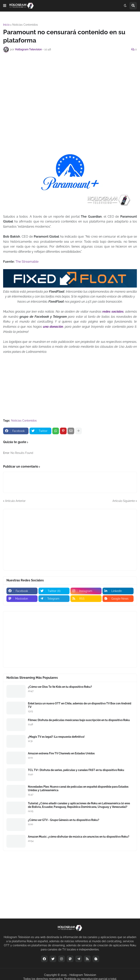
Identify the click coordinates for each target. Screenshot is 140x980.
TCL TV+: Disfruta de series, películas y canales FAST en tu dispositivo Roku (76, 770)
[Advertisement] (72, 85)
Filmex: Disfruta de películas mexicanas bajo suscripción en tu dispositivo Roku (79, 720)
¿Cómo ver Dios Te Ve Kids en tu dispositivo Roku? (60, 687)
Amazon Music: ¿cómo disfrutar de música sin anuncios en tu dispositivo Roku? (79, 837)
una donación (53, 327)
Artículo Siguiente (124, 501)
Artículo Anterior (15, 501)
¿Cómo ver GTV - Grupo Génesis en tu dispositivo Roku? (64, 820)
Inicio (6, 25)
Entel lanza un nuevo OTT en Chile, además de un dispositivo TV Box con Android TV (80, 705)
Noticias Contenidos (25, 25)
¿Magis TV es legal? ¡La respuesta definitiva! (56, 737)
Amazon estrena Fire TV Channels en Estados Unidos (61, 753)
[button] (5, 6)
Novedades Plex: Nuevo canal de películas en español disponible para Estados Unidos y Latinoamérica (78, 788)
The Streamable (27, 262)
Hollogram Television (83, 975)
